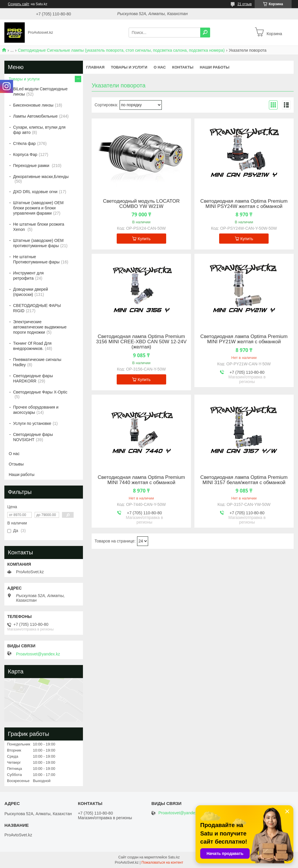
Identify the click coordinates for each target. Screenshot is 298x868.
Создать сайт (19, 4)
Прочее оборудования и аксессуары (36, 410)
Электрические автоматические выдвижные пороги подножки (40, 327)
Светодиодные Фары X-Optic (40, 392)
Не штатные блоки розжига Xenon (39, 227)
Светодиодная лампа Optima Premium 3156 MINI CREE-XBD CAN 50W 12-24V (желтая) (141, 342)
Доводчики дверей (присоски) (31, 292)
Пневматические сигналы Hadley (37, 362)
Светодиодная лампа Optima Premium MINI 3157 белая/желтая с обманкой (244, 480)
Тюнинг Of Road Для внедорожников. (32, 346)
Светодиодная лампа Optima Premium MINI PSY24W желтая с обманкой (244, 204)
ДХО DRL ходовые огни (35, 192)
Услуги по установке (32, 423)
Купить (144, 239)
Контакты (183, 67)
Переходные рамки (32, 166)
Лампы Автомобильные (35, 116)
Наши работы (214, 67)
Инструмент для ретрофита (28, 276)
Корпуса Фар (25, 154)
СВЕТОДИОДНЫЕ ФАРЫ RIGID (37, 308)
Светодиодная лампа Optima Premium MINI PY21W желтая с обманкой (244, 339)
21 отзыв (245, 4)
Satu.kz (174, 857)
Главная (95, 67)
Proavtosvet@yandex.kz (38, 654)
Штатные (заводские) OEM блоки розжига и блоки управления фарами (38, 208)
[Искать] (205, 33)
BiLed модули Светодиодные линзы (40, 91)
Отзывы (16, 464)
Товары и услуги (129, 67)
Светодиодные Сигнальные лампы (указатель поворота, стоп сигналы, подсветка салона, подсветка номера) (121, 50)
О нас (160, 67)
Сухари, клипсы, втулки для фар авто (39, 130)
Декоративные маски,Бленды (41, 177)
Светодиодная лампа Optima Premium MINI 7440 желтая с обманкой (141, 480)
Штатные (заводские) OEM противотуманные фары (38, 243)
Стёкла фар (24, 143)
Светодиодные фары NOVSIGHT (33, 437)
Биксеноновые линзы (33, 105)
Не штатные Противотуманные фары (36, 259)
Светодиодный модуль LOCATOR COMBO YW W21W (141, 204)
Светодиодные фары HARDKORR (33, 378)
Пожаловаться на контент (162, 862)
